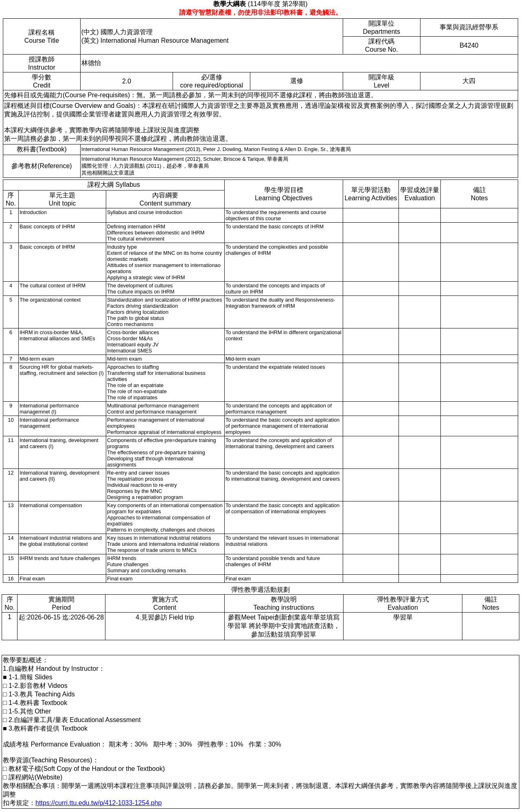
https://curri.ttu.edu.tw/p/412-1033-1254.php (99, 803)
